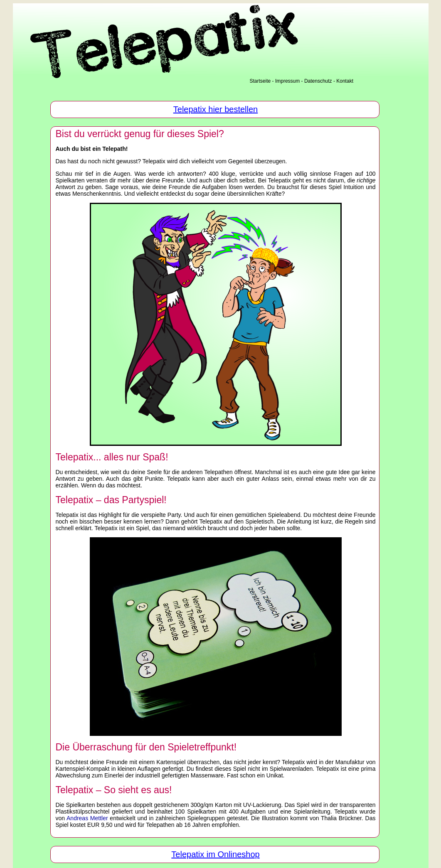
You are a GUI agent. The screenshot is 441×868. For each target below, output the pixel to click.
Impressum (287, 81)
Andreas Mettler (87, 818)
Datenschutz (318, 81)
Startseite (260, 81)
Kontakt (345, 81)
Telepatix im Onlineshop (215, 854)
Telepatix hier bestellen (216, 109)
